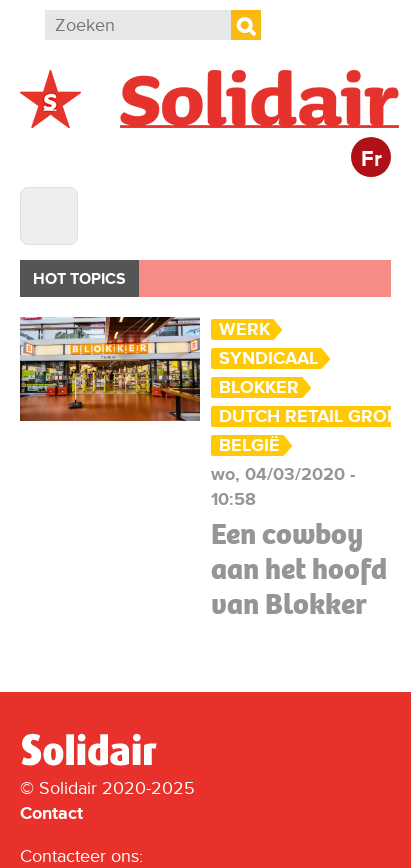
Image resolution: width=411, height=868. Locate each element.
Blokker (259, 387)
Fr (371, 159)
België (249, 445)
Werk (244, 329)
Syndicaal (268, 358)
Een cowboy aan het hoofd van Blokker (299, 569)
